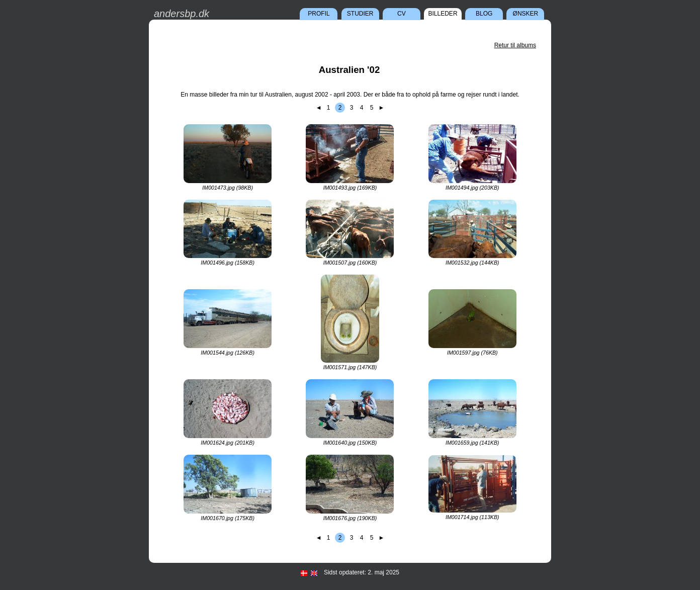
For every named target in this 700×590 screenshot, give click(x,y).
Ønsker (526, 14)
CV (402, 14)
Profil (319, 14)
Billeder (443, 14)
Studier (360, 14)
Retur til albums (515, 45)
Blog (484, 14)
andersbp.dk (182, 14)
